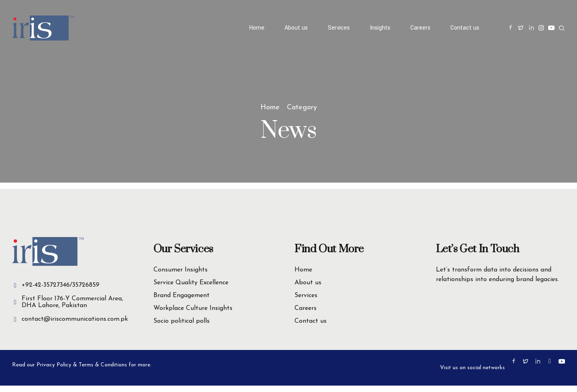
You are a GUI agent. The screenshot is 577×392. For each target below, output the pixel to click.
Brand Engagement (182, 296)
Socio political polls (182, 321)
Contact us (465, 28)
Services (339, 28)
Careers (420, 28)
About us (296, 28)
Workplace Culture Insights (193, 308)
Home (257, 28)
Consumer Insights (181, 270)
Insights (380, 28)
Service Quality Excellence (191, 283)
